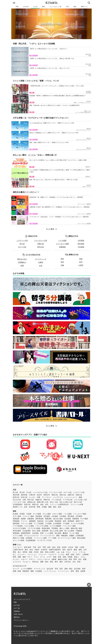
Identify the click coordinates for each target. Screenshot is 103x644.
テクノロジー (18, 547)
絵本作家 (32, 507)
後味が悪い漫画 (76, 528)
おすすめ (26, 7)
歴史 (62, 259)
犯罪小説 (27, 504)
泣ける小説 (17, 500)
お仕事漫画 (57, 524)
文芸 (67, 7)
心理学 (81, 265)
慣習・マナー (27, 557)
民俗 (79, 562)
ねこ (14, 554)
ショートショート (71, 497)
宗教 (62, 265)
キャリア (16, 569)
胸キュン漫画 (64, 528)
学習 (56, 569)
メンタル (61, 554)
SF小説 (22, 244)
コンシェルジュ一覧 (55, 7)
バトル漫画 (62, 241)
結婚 (72, 554)
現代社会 (35, 562)
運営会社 (17, 617)
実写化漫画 (17, 531)
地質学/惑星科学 (55, 550)
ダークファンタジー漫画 (67, 538)
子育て (78, 554)
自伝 (80, 559)
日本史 (36, 552)
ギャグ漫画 (37, 514)
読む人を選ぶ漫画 (56, 531)
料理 (14, 557)
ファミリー (43, 554)
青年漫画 (81, 244)
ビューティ (22, 554)
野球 (75, 559)
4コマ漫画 (84, 519)
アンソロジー (47, 497)
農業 (75, 550)
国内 (47, 562)
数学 (26, 550)
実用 (84, 569)
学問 (44, 547)
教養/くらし (84, 7)
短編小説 (39, 500)
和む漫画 (58, 533)
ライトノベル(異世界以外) (59, 504)
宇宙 (35, 547)
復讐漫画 (16, 533)
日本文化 (68, 562)
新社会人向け (22, 259)
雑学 (72, 571)
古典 (24, 500)
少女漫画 (81, 247)
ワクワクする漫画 (34, 528)
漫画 (75, 7)
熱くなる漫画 (69, 531)
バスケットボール (43, 559)
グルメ (68, 552)
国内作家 (24, 495)
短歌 (42, 504)
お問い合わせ (18, 614)
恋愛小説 (41, 244)
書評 (61, 562)
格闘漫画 (32, 521)
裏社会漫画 (81, 538)
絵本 (26, 507)
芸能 (64, 557)
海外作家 (16, 495)
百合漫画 (68, 519)
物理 (80, 550)
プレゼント (27, 562)
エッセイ (32, 497)
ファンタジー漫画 (62, 244)
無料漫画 (16, 524)
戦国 (31, 552)
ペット (75, 552)
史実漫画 (29, 538)
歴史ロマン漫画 (19, 538)
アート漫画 (52, 538)
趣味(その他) (63, 559)
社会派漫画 (27, 531)
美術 (70, 559)
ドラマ (49, 557)
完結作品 (40, 521)
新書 (85, 559)
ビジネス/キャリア (20, 566)
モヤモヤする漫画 (19, 528)
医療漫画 (76, 519)
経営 (49, 547)
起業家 (83, 571)
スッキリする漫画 (77, 524)
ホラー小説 (22, 247)
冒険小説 (47, 500)
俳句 (47, 504)
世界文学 (47, 495)
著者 (77, 571)
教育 (68, 554)
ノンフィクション (50, 571)
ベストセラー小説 (19, 502)
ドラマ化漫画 (18, 526)
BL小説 (15, 492)
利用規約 (17, 611)
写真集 (70, 557)
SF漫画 (22, 514)
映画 (55, 557)
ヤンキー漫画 (74, 533)
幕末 (42, 552)
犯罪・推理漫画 (68, 521)
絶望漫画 (45, 531)
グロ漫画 (66, 524)
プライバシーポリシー (21, 620)
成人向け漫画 (58, 519)
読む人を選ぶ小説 (66, 502)
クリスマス (17, 562)
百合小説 (24, 497)
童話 (55, 507)
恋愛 (19, 557)
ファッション (32, 554)
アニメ (36, 557)
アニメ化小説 (56, 500)
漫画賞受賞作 (26, 533)
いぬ (58, 552)
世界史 (25, 552)
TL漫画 (29, 514)
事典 (39, 507)
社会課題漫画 (31, 540)
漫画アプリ (80, 521)
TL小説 (29, 492)
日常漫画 (79, 516)
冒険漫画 (16, 519)
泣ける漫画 (49, 521)
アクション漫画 (27, 524)
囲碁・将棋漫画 (62, 536)
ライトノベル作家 (77, 504)
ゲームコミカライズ (31, 536)
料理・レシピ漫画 (47, 533)
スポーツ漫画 (57, 514)
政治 (31, 550)
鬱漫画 (65, 533)
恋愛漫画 (62, 247)
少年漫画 (81, 241)
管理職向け (22, 262)
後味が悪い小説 (43, 502)
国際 (42, 562)
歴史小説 (63, 495)
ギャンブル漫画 (19, 540)
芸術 (81, 259)
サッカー (16, 559)
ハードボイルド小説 (40, 492)
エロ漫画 (48, 524)
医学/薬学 (28, 547)
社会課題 (39, 571)
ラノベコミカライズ (47, 536)
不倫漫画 (79, 531)
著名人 (76, 557)
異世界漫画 (39, 519)
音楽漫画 (39, 516)
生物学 (37, 550)
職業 (32, 571)
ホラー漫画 (17, 516)
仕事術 (41, 262)
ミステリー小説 (22, 241)
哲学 (62, 262)
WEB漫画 (16, 521)
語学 (61, 569)
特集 (17, 7)
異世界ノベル (18, 507)
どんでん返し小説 (80, 500)
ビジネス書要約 (27, 569)
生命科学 (44, 550)
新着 (43, 7)
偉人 (19, 552)
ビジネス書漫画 (56, 526)
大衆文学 (32, 495)
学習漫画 (55, 528)
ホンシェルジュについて (22, 599)
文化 (74, 562)
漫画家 (23, 519)
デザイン (32, 559)
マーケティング (41, 259)
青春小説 (55, 495)
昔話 (60, 507)
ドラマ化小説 (68, 500)
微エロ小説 (78, 502)
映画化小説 (31, 502)
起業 (22, 266)
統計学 (70, 550)
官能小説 (79, 495)
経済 (54, 547)
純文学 (39, 495)
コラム (83, 557)
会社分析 (50, 569)
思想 (51, 562)
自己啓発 (77, 569)
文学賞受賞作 (18, 504)
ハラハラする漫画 (42, 526)
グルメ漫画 (47, 514)
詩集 (39, 497)
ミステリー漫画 (28, 516)
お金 (41, 266)
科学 (81, 262)
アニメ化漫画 (39, 524)
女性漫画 (47, 516)
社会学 (71, 547)
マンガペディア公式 (44, 540)
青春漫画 (58, 521)
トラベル (82, 552)
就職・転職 (17, 571)
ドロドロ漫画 (29, 526)
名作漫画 (35, 533)
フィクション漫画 (40, 538)
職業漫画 (48, 519)
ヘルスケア (52, 554)
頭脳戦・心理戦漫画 (76, 536)
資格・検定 (68, 569)
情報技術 (26, 571)
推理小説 (35, 504)
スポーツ (24, 559)
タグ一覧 (17, 608)
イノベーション (64, 571)
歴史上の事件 (50, 552)
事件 (56, 562)
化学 (39, 547)
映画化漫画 (46, 528)
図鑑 (50, 507)
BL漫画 (15, 514)
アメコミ (24, 521)
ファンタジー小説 (41, 241)
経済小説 (16, 497)
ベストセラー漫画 (69, 526)
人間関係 (85, 554)
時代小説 (41, 247)
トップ (35, 7)
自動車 (54, 559)
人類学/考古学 (18, 550)
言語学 (64, 547)
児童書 (44, 507)
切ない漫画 (36, 531)
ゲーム (43, 557)
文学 (85, 550)
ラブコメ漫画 (18, 536)
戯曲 (80, 497)
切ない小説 (54, 502)
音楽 (60, 557)
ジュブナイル (58, 497)
